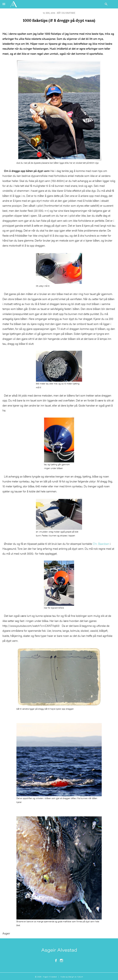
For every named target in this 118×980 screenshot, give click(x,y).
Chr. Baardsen (101, 544)
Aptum (80, 977)
